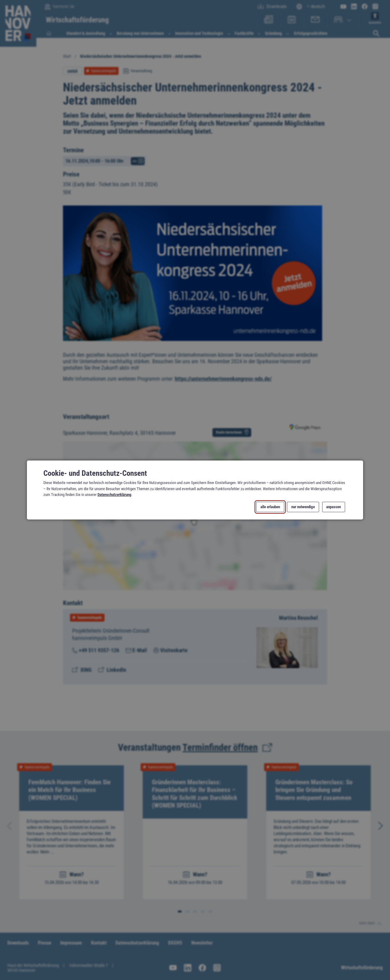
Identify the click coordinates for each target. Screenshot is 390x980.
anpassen (333, 507)
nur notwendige (303, 507)
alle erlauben (270, 507)
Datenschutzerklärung (114, 495)
